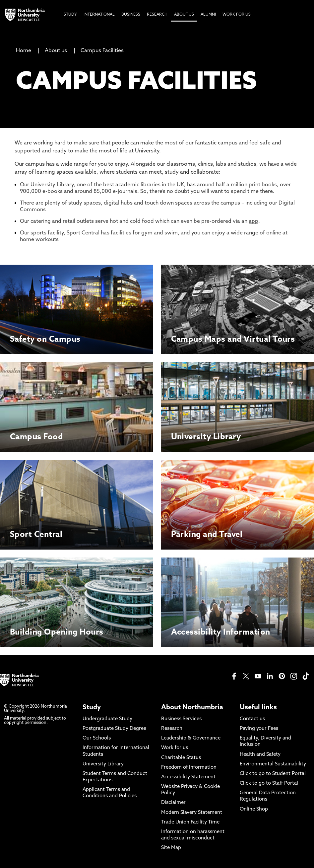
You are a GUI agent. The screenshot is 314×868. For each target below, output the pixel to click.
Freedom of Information (189, 768)
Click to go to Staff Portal (269, 783)
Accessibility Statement (188, 777)
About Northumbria (192, 708)
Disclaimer (173, 803)
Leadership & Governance (191, 738)
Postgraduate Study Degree (114, 729)
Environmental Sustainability (273, 764)
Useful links (258, 708)
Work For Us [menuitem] (237, 15)
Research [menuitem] (157, 15)
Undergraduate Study (107, 719)
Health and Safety (260, 755)
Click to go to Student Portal (273, 774)
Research (172, 729)
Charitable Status (181, 758)
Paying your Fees (259, 729)
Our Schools (97, 738)
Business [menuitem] (131, 15)
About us (56, 51)
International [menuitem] (99, 15)
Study (92, 708)
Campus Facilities (102, 51)
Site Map (171, 848)
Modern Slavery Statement (192, 813)
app (253, 221)
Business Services (181, 719)
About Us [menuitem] (184, 15)
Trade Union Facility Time (190, 822)
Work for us (175, 748)
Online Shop (254, 809)
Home (24, 51)
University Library (103, 764)
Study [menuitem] (70, 15)
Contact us (252, 719)
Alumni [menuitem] (208, 15)
